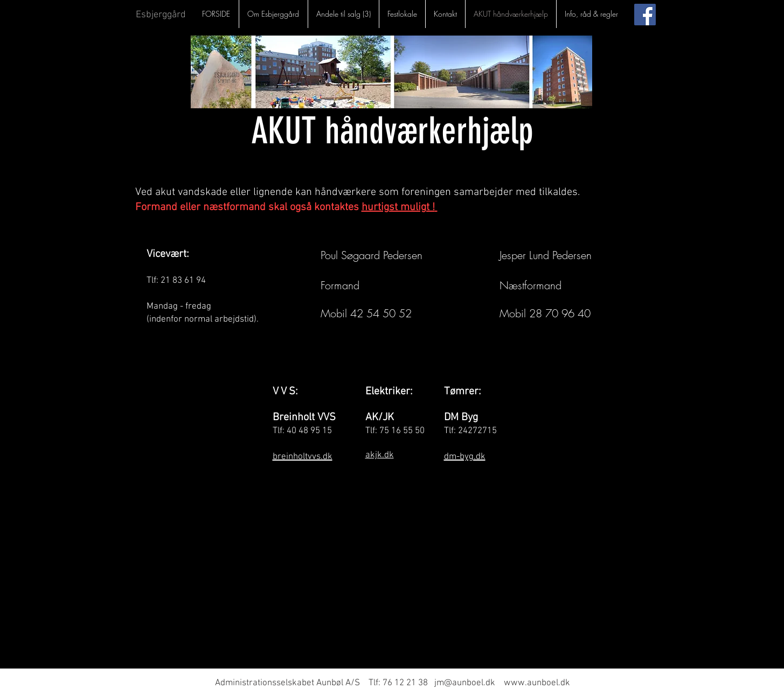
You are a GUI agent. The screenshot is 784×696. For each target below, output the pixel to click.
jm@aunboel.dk (465, 683)
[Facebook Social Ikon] (645, 15)
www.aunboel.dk (537, 683)
